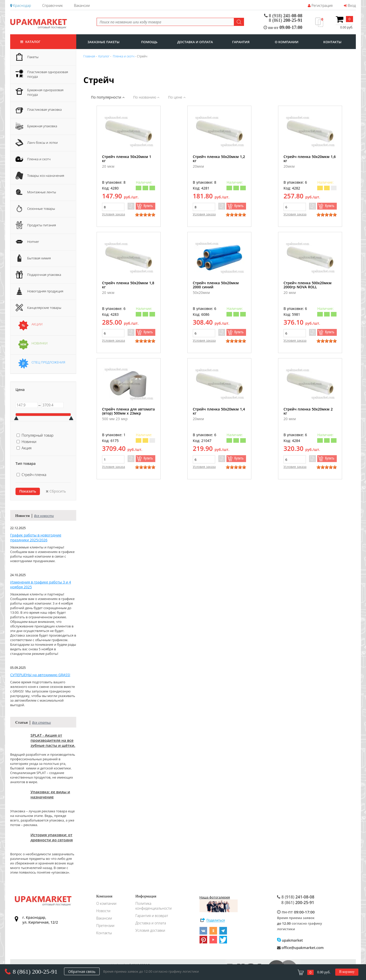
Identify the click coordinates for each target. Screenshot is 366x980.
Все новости (44, 516)
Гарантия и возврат (152, 916)
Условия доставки (150, 930)
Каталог (30, 42)
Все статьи (41, 722)
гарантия (241, 42)
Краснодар (21, 5)
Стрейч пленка (34, 475)
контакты (332, 42)
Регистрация (320, 5)
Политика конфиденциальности (154, 906)
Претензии (105, 926)
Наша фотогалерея (219, 904)
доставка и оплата (195, 42)
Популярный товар (37, 435)
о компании (287, 42)
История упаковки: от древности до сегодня (52, 837)
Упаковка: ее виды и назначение (50, 794)
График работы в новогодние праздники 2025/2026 (36, 538)
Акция (27, 448)
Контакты (104, 933)
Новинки (29, 442)
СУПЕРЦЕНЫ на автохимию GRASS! (40, 675)
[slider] (145, 215)
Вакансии (82, 5)
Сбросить (56, 491)
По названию (146, 97)
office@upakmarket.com (300, 948)
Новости (103, 911)
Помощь (149, 42)
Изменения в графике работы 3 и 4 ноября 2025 (41, 584)
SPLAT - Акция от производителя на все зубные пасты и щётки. (53, 740)
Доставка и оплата (151, 923)
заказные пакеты (103, 42)
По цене (177, 97)
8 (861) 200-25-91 (35, 972)
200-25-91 (286, 20)
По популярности (108, 97)
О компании (106, 903)
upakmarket (290, 940)
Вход (350, 5)
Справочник (52, 5)
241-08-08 (283, 16)
